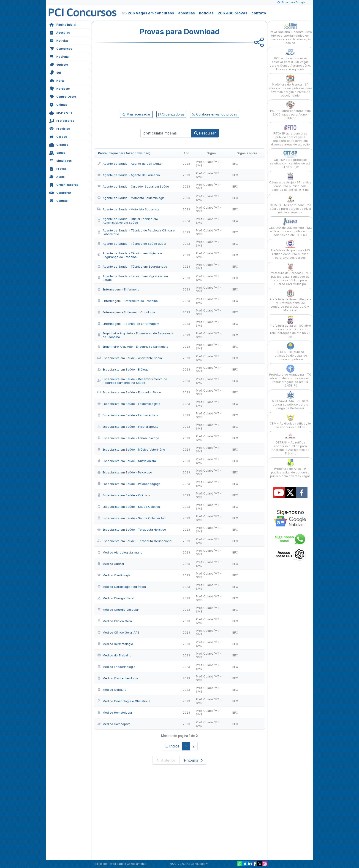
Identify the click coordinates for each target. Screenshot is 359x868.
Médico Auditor (111, 564)
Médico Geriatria (112, 690)
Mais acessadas (136, 114)
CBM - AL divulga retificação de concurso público (290, 421)
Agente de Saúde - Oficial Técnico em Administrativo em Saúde (127, 221)
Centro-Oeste (63, 96)
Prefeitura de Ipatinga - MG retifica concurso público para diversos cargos (290, 250)
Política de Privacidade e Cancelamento (120, 864)
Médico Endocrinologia (116, 667)
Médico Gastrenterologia (118, 678)
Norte (57, 80)
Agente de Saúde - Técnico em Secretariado (132, 266)
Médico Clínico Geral (115, 621)
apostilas (186, 13)
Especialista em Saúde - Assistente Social (130, 358)
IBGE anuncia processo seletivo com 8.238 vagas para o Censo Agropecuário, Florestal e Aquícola (290, 60)
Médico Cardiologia (114, 575)
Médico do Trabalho (114, 655)
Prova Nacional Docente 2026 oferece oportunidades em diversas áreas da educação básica (290, 33)
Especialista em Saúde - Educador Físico (129, 392)
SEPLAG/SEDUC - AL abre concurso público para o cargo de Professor (290, 400)
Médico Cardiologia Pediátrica (121, 587)
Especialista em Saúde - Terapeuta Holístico (132, 529)
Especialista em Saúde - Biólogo (123, 369)
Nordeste (60, 88)
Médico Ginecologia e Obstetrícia (124, 701)
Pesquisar (205, 133)
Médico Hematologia (114, 712)
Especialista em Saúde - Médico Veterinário (131, 449)
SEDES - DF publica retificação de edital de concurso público (290, 351)
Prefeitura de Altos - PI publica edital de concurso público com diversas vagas (290, 468)
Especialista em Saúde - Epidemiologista (129, 404)
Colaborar (60, 192)
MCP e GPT (61, 112)
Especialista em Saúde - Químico (123, 495)
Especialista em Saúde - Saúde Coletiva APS (132, 518)
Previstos (60, 128)
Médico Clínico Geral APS (118, 632)
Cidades (59, 144)
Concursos (61, 48)
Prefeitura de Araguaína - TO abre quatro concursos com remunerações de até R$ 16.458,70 (290, 376)
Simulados (60, 160)
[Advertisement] (142, 76)
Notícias (59, 40)
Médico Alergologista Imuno (120, 552)
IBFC (235, 164)
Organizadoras (64, 184)
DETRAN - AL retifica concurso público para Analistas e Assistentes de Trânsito (290, 444)
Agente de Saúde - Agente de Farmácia (128, 175)
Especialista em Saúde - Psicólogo (125, 472)
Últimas (58, 104)
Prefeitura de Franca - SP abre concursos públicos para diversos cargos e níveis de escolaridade (290, 86)
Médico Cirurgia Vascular (118, 610)
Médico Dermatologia (115, 644)
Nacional (59, 56)
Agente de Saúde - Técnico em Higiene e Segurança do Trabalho (130, 255)
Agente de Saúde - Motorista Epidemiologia (131, 198)
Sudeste (59, 64)
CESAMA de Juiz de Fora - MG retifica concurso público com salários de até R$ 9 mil (290, 227)
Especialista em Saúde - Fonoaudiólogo (128, 438)
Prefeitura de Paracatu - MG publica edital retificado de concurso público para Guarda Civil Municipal (290, 274)
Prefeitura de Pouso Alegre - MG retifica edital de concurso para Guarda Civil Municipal (290, 301)
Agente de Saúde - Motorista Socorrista (128, 209)
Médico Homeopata (114, 724)
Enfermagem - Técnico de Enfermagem (128, 324)
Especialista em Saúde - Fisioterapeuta (128, 427)
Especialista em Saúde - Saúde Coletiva (128, 507)
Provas (58, 168)
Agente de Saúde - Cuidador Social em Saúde (133, 186)
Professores (62, 120)
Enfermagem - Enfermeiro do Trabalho (127, 301)
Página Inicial (63, 24)
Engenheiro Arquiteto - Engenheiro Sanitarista (133, 347)
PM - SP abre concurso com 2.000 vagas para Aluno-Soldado (290, 110)
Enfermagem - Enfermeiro (118, 289)
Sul (55, 72)
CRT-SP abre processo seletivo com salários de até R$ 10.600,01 (290, 159)
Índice (172, 746)
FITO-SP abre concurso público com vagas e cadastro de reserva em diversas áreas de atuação (290, 135)
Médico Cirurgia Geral (116, 598)
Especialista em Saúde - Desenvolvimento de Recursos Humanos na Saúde (132, 381)
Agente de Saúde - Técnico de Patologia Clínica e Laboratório (136, 232)
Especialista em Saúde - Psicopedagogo (129, 484)
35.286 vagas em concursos (148, 13)
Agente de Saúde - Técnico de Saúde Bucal (132, 244)
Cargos (58, 136)
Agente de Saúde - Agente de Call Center (130, 164)
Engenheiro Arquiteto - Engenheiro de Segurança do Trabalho (135, 335)
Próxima (193, 760)
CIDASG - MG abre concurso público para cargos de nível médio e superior (290, 205)
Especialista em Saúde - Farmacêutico (127, 415)
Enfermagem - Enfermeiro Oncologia (126, 312)
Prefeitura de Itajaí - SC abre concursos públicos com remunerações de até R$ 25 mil (290, 327)
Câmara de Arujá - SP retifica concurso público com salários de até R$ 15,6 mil (290, 182)
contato (259, 13)
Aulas (57, 176)
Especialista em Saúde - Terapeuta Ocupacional (135, 541)
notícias (206, 13)
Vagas (57, 152)
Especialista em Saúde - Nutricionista (126, 461)
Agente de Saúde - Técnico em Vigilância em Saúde (132, 278)
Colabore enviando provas (215, 114)
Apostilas (60, 32)
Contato (58, 200)
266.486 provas (233, 13)
